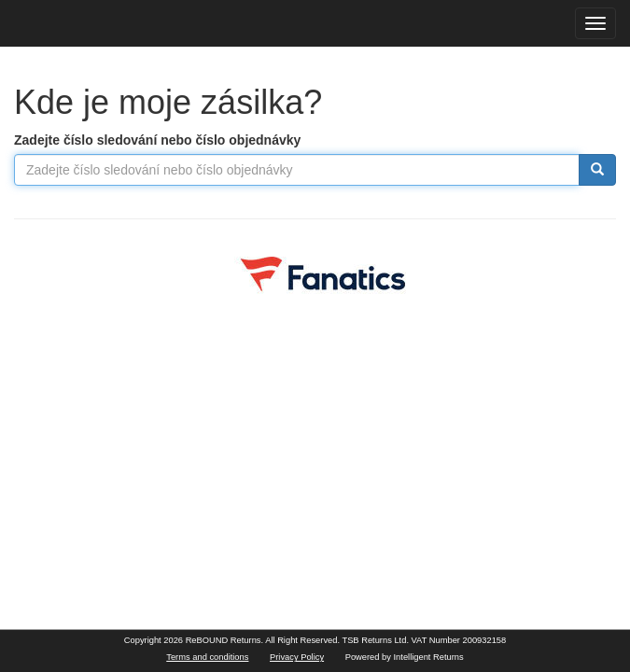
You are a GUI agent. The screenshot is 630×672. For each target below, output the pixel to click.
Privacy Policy (297, 657)
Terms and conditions (207, 657)
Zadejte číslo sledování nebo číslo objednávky (157, 140)
